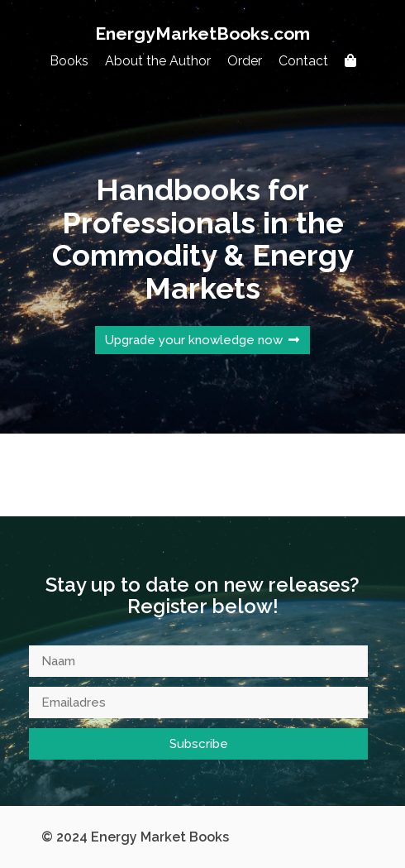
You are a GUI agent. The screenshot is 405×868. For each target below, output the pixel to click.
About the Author (158, 61)
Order (245, 61)
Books (69, 61)
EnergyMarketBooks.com (202, 34)
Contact (303, 61)
